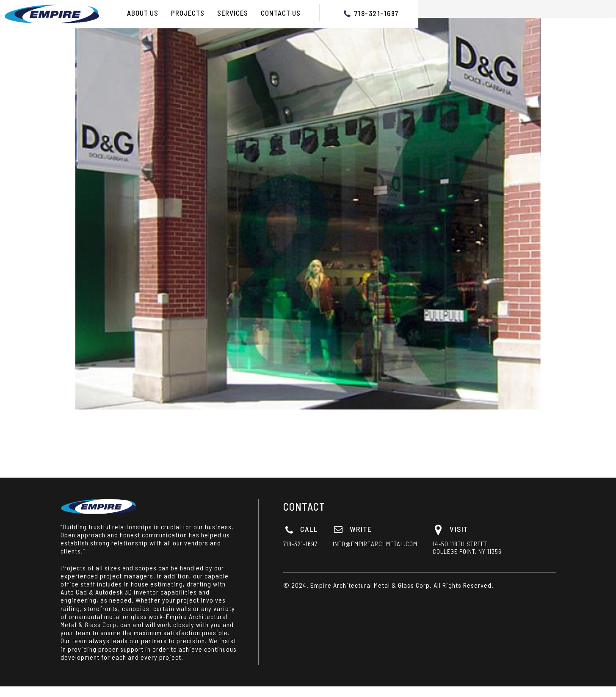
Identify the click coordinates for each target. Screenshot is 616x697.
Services (233, 13)
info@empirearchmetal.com (403, 544)
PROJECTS (188, 13)
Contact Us (281, 13)
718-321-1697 (377, 13)
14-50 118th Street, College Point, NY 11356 (495, 548)
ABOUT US (143, 13)
